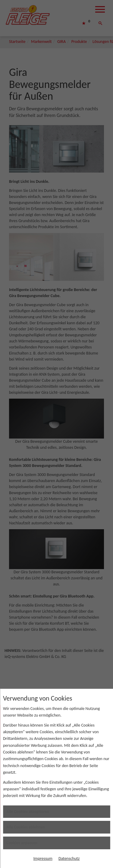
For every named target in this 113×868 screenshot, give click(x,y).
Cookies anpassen (22, 843)
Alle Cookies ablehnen (26, 827)
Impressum (43, 858)
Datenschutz (69, 858)
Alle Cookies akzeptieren (28, 812)
